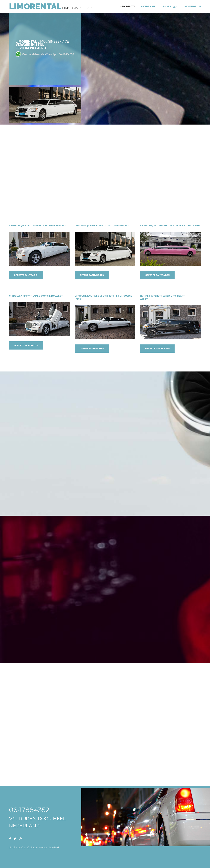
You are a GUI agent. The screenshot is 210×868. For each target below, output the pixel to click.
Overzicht (148, 7)
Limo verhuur (192, 7)
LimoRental (35, 6)
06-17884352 (169, 7)
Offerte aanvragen (26, 275)
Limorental (128, 7)
